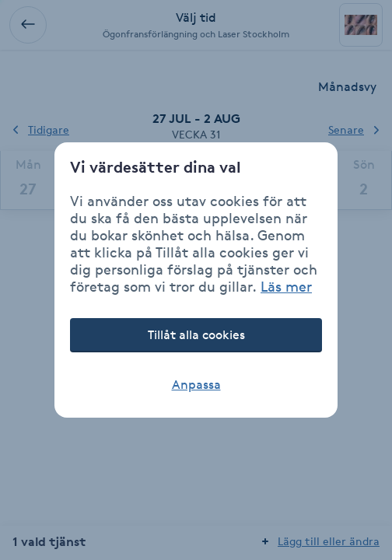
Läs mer (286, 286)
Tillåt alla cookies (196, 335)
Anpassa (196, 385)
